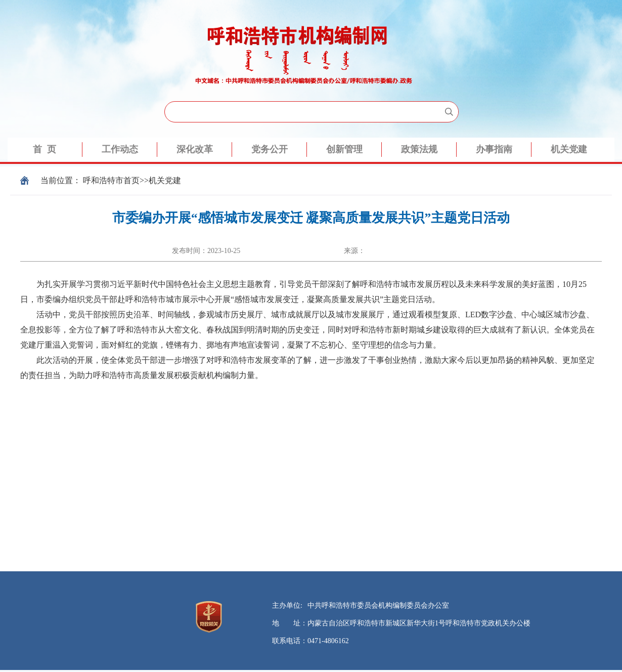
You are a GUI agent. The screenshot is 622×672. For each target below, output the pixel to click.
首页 (131, 180)
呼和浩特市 (103, 180)
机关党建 (165, 180)
